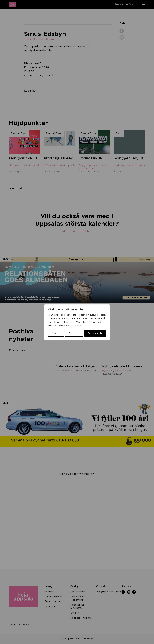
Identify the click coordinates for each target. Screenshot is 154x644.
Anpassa (56, 333)
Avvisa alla (74, 333)
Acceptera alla (95, 333)
